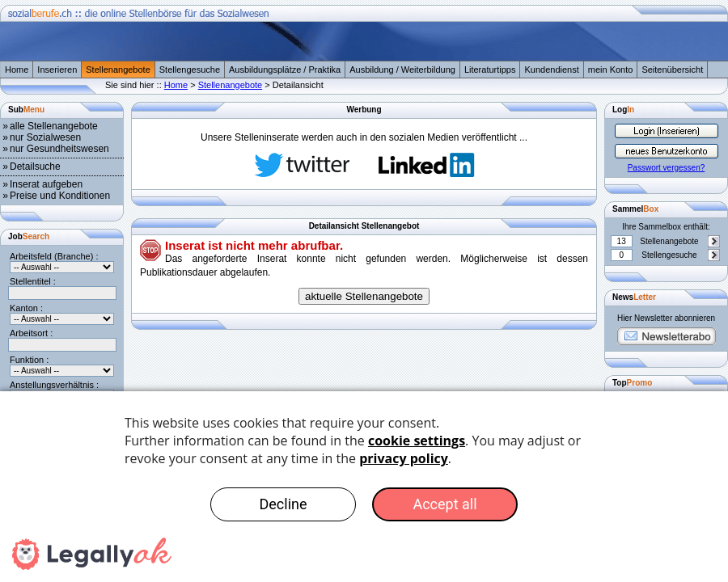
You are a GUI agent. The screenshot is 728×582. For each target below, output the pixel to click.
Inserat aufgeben (46, 184)
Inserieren (57, 70)
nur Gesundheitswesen (59, 149)
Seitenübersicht (672, 70)
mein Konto (611, 70)
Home (17, 70)
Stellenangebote (118, 70)
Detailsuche (35, 167)
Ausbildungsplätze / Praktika (285, 70)
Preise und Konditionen (60, 196)
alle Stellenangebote (54, 126)
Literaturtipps (490, 70)
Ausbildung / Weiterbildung (402, 70)
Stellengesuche (190, 70)
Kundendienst (551, 70)
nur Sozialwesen (45, 137)
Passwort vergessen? (667, 168)
